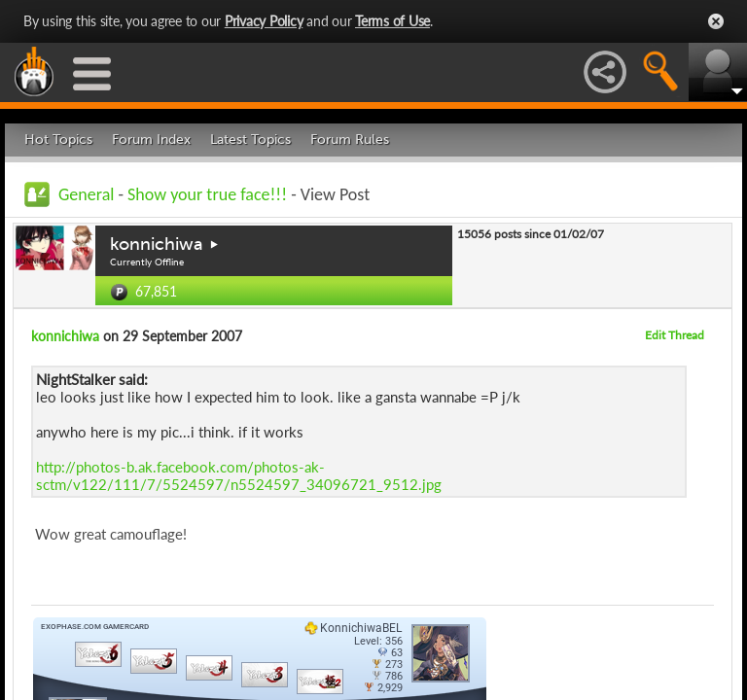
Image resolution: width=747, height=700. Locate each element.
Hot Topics (58, 140)
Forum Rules (350, 140)
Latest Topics (250, 140)
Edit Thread (675, 335)
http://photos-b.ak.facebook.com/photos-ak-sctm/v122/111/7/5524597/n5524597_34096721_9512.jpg (239, 475)
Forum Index (151, 140)
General (86, 194)
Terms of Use (392, 21)
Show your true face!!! (207, 194)
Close (716, 21)
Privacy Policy (264, 21)
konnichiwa (157, 244)
